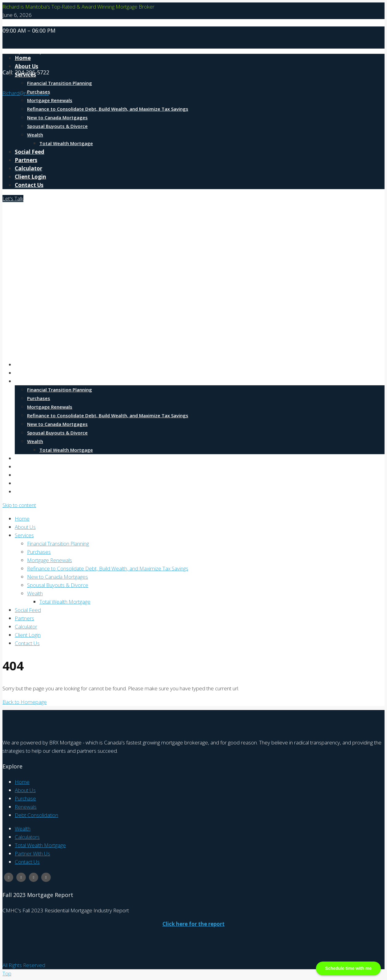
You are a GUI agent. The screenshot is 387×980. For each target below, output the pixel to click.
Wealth (35, 135)
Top (7, 973)
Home (23, 365)
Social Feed (30, 152)
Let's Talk (13, 198)
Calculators (27, 837)
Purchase (25, 798)
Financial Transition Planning (60, 83)
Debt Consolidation (36, 815)
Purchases (39, 92)
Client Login (30, 177)
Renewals (26, 807)
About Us (26, 373)
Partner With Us (32, 853)
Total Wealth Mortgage (66, 143)
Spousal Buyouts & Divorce (57, 126)
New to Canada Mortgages (57, 117)
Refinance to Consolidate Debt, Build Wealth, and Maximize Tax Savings (108, 109)
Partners (26, 160)
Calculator (28, 168)
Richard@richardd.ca (26, 93)
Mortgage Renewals (50, 100)
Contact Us (29, 185)
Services (25, 75)
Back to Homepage (25, 702)
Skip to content (19, 505)
